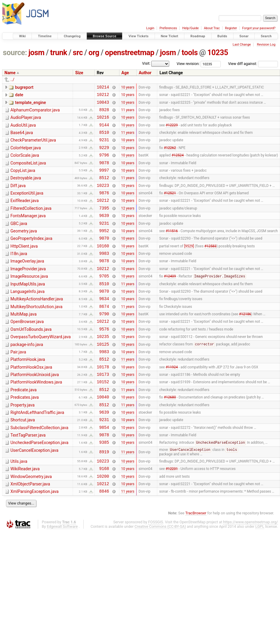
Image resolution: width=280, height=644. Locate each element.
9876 (104, 206)
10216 (103, 121)
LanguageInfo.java (28, 316)
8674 (104, 333)
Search (266, 36)
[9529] (189, 265)
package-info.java (27, 375)
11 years (128, 113)
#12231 (172, 513)
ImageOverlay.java (27, 282)
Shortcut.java (23, 459)
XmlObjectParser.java (30, 530)
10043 (103, 105)
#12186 (245, 342)
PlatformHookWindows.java (36, 417)
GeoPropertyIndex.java (31, 256)
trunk (59, 53)
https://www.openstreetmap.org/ (251, 570)
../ (12, 80)
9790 (104, 341)
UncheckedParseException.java (39, 485)
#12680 (170, 434)
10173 (103, 409)
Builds (222, 36)
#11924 (172, 401)
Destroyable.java (26, 189)
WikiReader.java (25, 513)
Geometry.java (24, 248)
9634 (104, 324)
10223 (103, 198)
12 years (128, 223)
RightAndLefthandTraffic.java (37, 451)
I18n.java (19, 273)
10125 (103, 375)
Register (231, 28)
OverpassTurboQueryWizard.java (41, 366)
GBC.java (19, 240)
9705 (104, 299)
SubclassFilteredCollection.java (39, 468)
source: (15, 53)
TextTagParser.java (28, 476)
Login (150, 28)
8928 (104, 113)
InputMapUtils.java (28, 307)
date (19, 96)
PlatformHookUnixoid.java (35, 409)
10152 (103, 417)
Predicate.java (24, 426)
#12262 (170, 155)
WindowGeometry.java (31, 522)
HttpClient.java (24, 265)
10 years (128, 88)
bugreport (24, 87)
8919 (104, 495)
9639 (104, 231)
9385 (104, 485)
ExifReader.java (25, 214)
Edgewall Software (62, 574)
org (94, 53)
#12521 (170, 206)
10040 (103, 434)
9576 (104, 358)
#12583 (210, 265)
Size (79, 73)
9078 (104, 172)
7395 (104, 223)
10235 (218, 53)
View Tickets (138, 36)
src (78, 53)
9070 (104, 257)
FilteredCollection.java (31, 223)
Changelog (72, 36)
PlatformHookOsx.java (31, 400)
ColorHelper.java (26, 155)
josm (36, 53)
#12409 (170, 300)
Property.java (22, 443)
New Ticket (170, 36)
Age (125, 73)
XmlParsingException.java (35, 538)
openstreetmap (130, 53)
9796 (104, 164)
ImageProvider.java (28, 290)
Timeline (45, 36)
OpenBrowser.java (27, 349)
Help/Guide (190, 28)
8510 (104, 138)
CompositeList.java (28, 172)
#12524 (178, 164)
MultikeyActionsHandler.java (37, 324)
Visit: (146, 63)
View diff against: (253, 64)
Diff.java (18, 197)
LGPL (260, 574)
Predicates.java (25, 434)
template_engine (30, 104)
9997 (104, 181)
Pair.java (18, 383)
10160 (103, 265)
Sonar (244, 36)
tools (190, 53)
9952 (104, 248)
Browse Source (105, 36)
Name (10, 73)
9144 (104, 130)
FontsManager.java (28, 231)
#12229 (172, 130)
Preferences (168, 28)
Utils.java (19, 505)
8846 (104, 539)
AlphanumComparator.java (35, 113)
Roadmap (198, 36)
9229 (104, 155)
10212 (103, 96)
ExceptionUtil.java (27, 206)
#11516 (172, 248)
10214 (103, 88)
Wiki (22, 36)
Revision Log (266, 45)
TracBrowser (196, 561)
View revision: (188, 64)
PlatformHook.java (28, 392)
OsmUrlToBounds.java (31, 358)
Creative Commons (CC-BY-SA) (160, 574)
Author (145, 73)
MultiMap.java (24, 341)
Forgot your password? (259, 28)
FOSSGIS (155, 570)
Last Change (242, 45)
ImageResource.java (29, 299)
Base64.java (22, 138)
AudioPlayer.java (26, 121)
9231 (104, 147)
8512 (104, 189)
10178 (103, 401)
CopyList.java (23, 180)
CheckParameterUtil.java (33, 146)
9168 (104, 513)
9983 (104, 274)
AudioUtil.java (23, 130)
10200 (103, 522)
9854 (104, 468)
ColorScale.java (25, 163)
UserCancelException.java (34, 493)
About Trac (212, 28)
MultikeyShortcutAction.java (36, 333)
